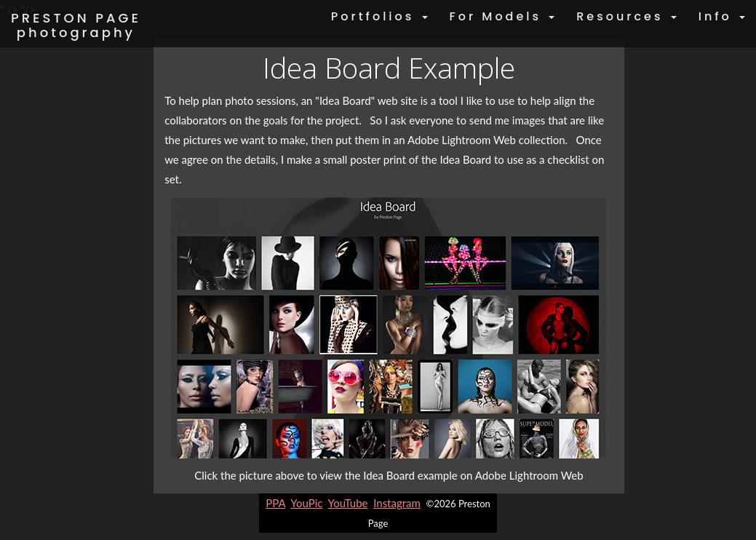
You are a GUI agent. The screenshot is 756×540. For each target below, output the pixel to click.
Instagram (397, 503)
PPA (275, 503)
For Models (502, 16)
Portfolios (379, 16)
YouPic (306, 503)
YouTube (348, 503)
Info (722, 16)
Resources (626, 16)
